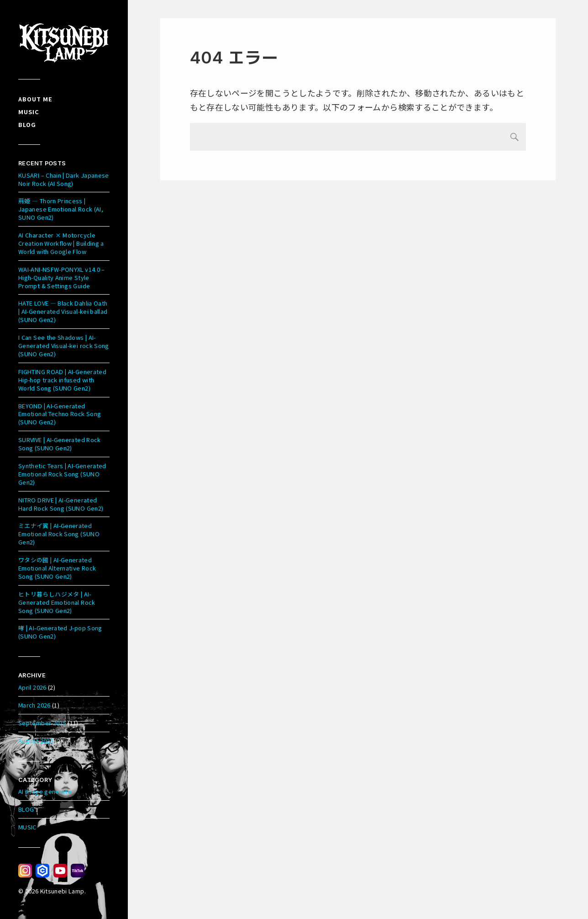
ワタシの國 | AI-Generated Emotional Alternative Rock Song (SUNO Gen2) (57, 568)
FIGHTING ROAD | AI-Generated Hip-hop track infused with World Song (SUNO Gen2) (62, 380)
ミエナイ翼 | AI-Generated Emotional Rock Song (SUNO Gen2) (59, 534)
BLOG (26, 809)
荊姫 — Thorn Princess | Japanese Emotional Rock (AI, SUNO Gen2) (61, 209)
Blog (27, 124)
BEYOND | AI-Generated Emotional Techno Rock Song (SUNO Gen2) (60, 414)
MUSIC (27, 827)
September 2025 (42, 723)
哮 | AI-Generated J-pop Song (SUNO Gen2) (60, 632)
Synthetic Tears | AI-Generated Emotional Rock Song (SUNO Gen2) (62, 474)
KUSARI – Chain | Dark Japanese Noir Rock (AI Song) (64, 179)
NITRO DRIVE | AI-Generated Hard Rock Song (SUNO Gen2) (61, 504)
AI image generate (45, 791)
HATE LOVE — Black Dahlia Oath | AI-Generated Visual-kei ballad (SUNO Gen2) (63, 311)
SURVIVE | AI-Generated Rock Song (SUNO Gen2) (60, 444)
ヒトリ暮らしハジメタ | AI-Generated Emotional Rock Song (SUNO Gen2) (57, 602)
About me (35, 99)
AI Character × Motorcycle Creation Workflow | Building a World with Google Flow (61, 243)
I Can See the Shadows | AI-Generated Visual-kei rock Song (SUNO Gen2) (64, 346)
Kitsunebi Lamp (62, 891)
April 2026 (32, 687)
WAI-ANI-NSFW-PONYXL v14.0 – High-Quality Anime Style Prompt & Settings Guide (62, 277)
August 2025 (36, 741)
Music (29, 112)
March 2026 (34, 705)
